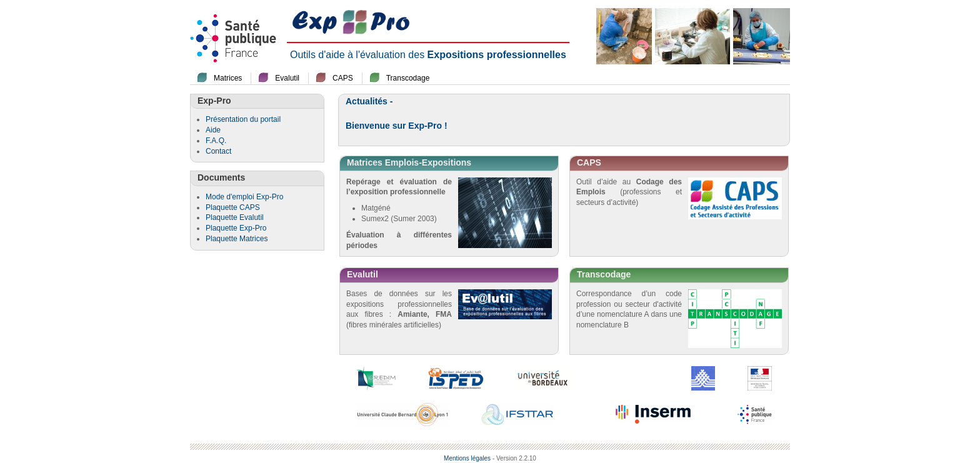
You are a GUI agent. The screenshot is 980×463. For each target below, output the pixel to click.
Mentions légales (467, 458)
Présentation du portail (243, 119)
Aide (213, 130)
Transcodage (408, 78)
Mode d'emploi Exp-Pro (244, 197)
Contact (218, 151)
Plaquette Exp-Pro (236, 228)
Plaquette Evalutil (235, 217)
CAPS (343, 78)
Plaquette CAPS (233, 207)
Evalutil (287, 78)
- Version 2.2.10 (514, 458)
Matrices (228, 78)
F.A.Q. (216, 141)
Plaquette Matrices (237, 239)
